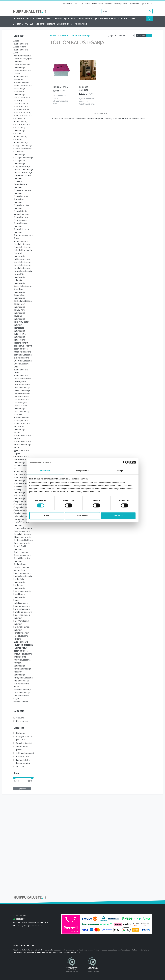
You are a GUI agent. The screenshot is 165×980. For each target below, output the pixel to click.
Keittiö (29, 18)
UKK (76, 4)
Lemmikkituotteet (22, 394)
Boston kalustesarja (23, 113)
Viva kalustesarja (21, 684)
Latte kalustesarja (22, 385)
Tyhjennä (22, 788)
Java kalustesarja (21, 358)
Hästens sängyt (21, 343)
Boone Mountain (21, 110)
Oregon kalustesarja (23, 507)
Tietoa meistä (67, 4)
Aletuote (20, 718)
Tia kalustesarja (21, 636)
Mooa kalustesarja (22, 444)
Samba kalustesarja (23, 576)
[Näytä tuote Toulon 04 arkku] (61, 70)
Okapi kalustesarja (22, 501)
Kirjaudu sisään (147, 4)
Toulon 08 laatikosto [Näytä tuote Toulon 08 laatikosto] (84, 88)
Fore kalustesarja (22, 268)
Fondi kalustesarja (22, 265)
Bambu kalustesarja (23, 86)
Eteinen (56, 18)
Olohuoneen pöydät (22, 748)
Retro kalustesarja (22, 534)
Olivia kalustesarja (22, 504)
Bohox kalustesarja (22, 116)
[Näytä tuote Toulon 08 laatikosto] (88, 70)
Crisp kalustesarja (22, 166)
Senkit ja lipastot (24, 743)
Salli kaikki (118, 516)
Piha (132, 18)
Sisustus (122, 18)
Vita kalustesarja (21, 681)
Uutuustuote (22, 721)
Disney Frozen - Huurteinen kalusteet (21, 199)
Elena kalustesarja (22, 247)
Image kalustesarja (22, 352)
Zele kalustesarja (21, 696)
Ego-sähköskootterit (45, 24)
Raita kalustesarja (22, 531)
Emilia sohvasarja (22, 259)
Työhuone (69, 18)
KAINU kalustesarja (23, 361)
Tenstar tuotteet (21, 633)
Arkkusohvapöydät (25, 753)
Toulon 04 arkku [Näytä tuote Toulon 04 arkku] (60, 87)
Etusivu (54, 36)
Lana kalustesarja (22, 388)
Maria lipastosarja (22, 421)
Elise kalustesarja (22, 244)
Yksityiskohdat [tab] (82, 471)
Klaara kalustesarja (22, 379)
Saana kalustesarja (22, 573)
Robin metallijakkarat (23, 540)
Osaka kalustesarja (22, 510)
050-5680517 (21, 915)
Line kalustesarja (21, 397)
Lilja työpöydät (20, 403)
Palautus (108, 4)
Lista (149, 36)
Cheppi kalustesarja (23, 145)
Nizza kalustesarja (22, 465)
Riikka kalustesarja (22, 537)
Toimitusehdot (97, 4)
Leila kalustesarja (22, 391)
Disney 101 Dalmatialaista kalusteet (20, 184)
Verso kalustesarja (22, 669)
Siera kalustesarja (22, 606)
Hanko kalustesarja (23, 301)
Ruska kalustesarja (22, 555)
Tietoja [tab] (120, 471)
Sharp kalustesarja (22, 591)
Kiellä (47, 516)
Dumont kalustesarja (23, 235)
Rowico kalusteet (21, 552)
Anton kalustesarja (22, 71)
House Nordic (20, 340)
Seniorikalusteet (65, 24)
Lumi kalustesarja (22, 412)
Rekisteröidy (134, 4)
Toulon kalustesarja (23, 645)
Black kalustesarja (22, 107)
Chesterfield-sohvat (23, 148)
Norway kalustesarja (23, 486)
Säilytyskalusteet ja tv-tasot (24, 738)
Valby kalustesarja (22, 660)
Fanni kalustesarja (22, 262)
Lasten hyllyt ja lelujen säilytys (23, 761)
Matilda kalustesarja (23, 424)
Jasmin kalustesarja (23, 355)
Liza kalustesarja (21, 400)
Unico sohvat (20, 657)
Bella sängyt (19, 89)
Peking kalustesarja (23, 519)
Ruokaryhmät (20, 564)
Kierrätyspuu (20, 382)
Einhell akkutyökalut (23, 250)
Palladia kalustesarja (23, 516)
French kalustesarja (23, 271)
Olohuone (17, 18)
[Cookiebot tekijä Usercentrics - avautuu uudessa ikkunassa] (125, 462)
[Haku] (150, 11)
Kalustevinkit (81, 24)
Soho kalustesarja (22, 609)
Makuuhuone (42, 18)
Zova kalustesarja (22, 693)
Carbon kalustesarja (23, 124)
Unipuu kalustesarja (23, 654)
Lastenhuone (84, 18)
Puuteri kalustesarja (23, 528)
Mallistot (17, 24)
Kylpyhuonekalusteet (104, 18)
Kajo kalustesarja (21, 364)
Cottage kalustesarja (23, 157)
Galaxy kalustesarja (22, 286)
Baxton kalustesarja (23, 98)
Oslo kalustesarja (22, 513)
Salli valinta (83, 516)
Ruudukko (141, 36)
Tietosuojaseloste (120, 4)
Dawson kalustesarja (23, 169)
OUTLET (29, 24)
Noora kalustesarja (22, 474)
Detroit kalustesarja (23, 172)
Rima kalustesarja (22, 543)
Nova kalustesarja (22, 483)
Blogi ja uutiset (85, 4)
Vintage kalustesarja (23, 678)
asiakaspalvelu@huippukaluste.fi (29, 926)
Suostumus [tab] (45, 471)
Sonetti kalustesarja (23, 612)
